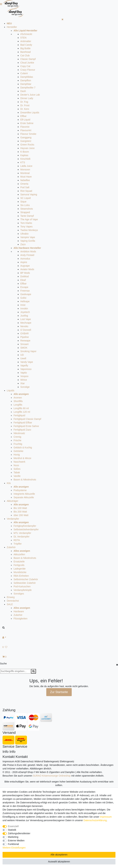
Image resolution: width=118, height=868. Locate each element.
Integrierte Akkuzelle (24, 494)
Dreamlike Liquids (30, 113)
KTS (23, 162)
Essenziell (13, 826)
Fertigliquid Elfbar (23, 423)
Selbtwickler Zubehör (25, 583)
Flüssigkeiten (21, 619)
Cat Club (25, 55)
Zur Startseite (59, 692)
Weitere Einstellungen (14, 848)
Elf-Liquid (25, 120)
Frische (17, 440)
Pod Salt (25, 187)
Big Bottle (25, 48)
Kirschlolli (25, 159)
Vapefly (24, 366)
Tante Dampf (27, 216)
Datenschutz (27, 761)
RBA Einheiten (21, 576)
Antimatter (26, 41)
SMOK (24, 348)
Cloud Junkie (27, 63)
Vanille (17, 476)
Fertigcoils (19, 565)
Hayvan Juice (27, 148)
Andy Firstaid (27, 255)
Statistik (12, 830)
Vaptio (24, 373)
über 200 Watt (21, 515)
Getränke (18, 451)
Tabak (17, 472)
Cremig (17, 437)
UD (22, 355)
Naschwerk (19, 462)
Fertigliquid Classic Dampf (27, 419)
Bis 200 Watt (20, 512)
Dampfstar (26, 84)
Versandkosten (57, 765)
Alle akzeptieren (59, 855)
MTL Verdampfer (22, 533)
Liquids (11, 390)
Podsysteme (20, 490)
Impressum (8, 761)
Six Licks (25, 205)
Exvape (24, 287)
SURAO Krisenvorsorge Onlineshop (52, 776)
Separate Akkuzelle (24, 497)
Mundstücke (20, 572)
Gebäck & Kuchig (23, 447)
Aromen (18, 398)
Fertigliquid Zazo (22, 430)
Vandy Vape (27, 362)
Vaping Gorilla (28, 241)
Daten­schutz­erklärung (95, 820)
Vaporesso (26, 369)
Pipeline (25, 337)
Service (8, 746)
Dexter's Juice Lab (30, 95)
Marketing (13, 837)
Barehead (26, 52)
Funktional (13, 844)
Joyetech (25, 312)
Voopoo (24, 376)
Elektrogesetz (67, 761)
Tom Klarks (26, 223)
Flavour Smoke (28, 134)
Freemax (25, 291)
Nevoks (24, 326)
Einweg (11, 597)
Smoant (24, 344)
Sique (23, 202)
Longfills (18, 405)
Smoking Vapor (28, 351)
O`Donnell (26, 330)
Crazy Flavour (28, 70)
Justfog (24, 316)
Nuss (16, 465)
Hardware (19, 611)
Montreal (25, 173)
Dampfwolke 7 (28, 88)
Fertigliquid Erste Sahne (26, 426)
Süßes (17, 469)
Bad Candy (26, 45)
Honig (17, 455)
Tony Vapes (26, 227)
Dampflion (26, 80)
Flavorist (25, 127)
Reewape (25, 341)
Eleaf (23, 280)
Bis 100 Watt (20, 508)
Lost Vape (26, 319)
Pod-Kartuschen (22, 586)
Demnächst (13, 601)
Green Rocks (27, 145)
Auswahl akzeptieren (59, 862)
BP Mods (25, 273)
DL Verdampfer (22, 537)
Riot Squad (26, 191)
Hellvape (25, 301)
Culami (24, 73)
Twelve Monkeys (29, 230)
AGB (17, 761)
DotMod (24, 276)
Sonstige (25, 387)
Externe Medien (16, 841)
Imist (23, 305)
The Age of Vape (29, 219)
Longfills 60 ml (21, 408)
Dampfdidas (27, 77)
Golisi (23, 298)
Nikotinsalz (19, 433)
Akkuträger (13, 501)
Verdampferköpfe (23, 590)
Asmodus (25, 259)
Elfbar (23, 116)
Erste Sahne (27, 123)
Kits (9, 483)
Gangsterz (26, 141)
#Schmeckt (26, 34)
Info (6, 752)
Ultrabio (24, 234)
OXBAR (24, 333)
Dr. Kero (25, 109)
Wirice (24, 380)
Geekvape (26, 294)
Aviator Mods (27, 269)
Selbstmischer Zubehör (26, 579)
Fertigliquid (19, 415)
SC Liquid (26, 198)
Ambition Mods (28, 251)
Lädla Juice (26, 166)
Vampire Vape (28, 237)
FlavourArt (26, 130)
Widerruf (39, 761)
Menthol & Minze (22, 458)
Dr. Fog (24, 102)
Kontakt (9, 757)
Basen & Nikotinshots (25, 480)
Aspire (24, 262)
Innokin (24, 309)
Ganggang (26, 137)
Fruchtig (18, 444)
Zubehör (11, 547)
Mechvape (26, 323)
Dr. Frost (25, 105)
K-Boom (25, 152)
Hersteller (12, 27)
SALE (10, 604)
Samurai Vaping (29, 194)
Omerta (24, 184)
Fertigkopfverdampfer (25, 526)
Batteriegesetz (52, 761)
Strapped (25, 212)
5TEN (23, 38)
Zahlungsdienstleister (19, 833)
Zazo (23, 244)
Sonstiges (19, 594)
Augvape (25, 266)
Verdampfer (13, 519)
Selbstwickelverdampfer (26, 529)
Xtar (23, 383)
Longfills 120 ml (22, 412)
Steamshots (27, 209)
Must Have (26, 177)
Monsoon (25, 170)
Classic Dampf (28, 59)
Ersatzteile (19, 562)
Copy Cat (25, 66)
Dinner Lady (27, 98)
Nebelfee (25, 180)
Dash (23, 91)
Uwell (23, 358)
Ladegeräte (20, 569)
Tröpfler (18, 544)
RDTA (17, 540)
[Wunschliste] (59, 647)
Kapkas (24, 155)
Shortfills (18, 401)
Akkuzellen (19, 554)
